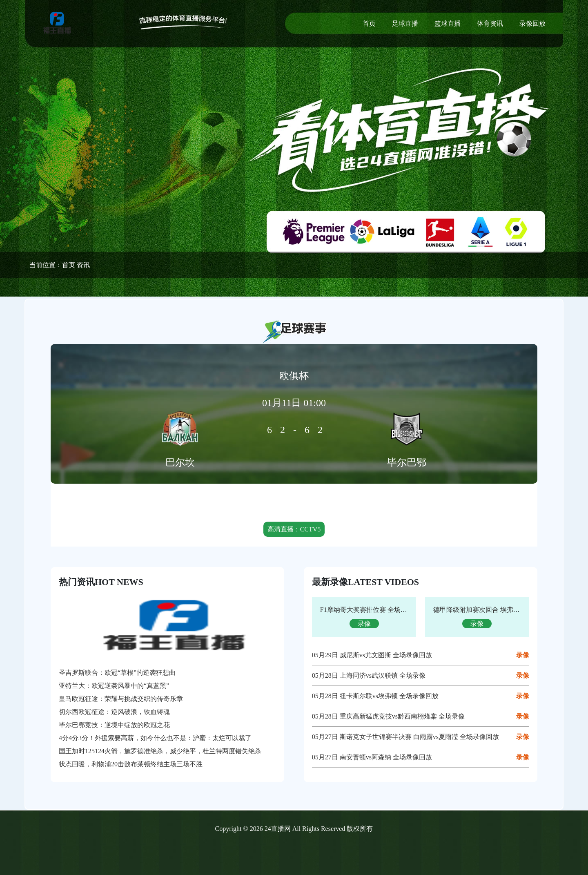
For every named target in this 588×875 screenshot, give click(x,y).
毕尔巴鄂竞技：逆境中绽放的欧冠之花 (114, 725)
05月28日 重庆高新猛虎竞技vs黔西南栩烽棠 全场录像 (388, 716)
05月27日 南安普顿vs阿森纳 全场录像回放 (372, 757)
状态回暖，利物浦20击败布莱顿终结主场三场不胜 (131, 764)
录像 (523, 655)
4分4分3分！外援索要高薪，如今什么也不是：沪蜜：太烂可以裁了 (155, 738)
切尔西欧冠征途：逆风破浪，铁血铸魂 (114, 712)
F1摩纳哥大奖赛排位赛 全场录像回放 (373, 610)
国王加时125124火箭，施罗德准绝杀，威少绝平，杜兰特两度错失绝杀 (160, 751)
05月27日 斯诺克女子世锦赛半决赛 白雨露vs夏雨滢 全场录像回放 (405, 737)
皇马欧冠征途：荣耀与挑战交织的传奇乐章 (121, 699)
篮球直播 (448, 23)
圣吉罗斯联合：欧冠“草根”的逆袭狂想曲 (117, 673)
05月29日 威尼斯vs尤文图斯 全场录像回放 (372, 655)
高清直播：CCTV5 (294, 529)
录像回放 (532, 23)
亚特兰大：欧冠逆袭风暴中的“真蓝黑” (114, 686)
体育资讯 (490, 23)
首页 (369, 23)
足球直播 (405, 23)
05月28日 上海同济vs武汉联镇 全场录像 (369, 675)
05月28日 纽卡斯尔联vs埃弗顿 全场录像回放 (375, 696)
